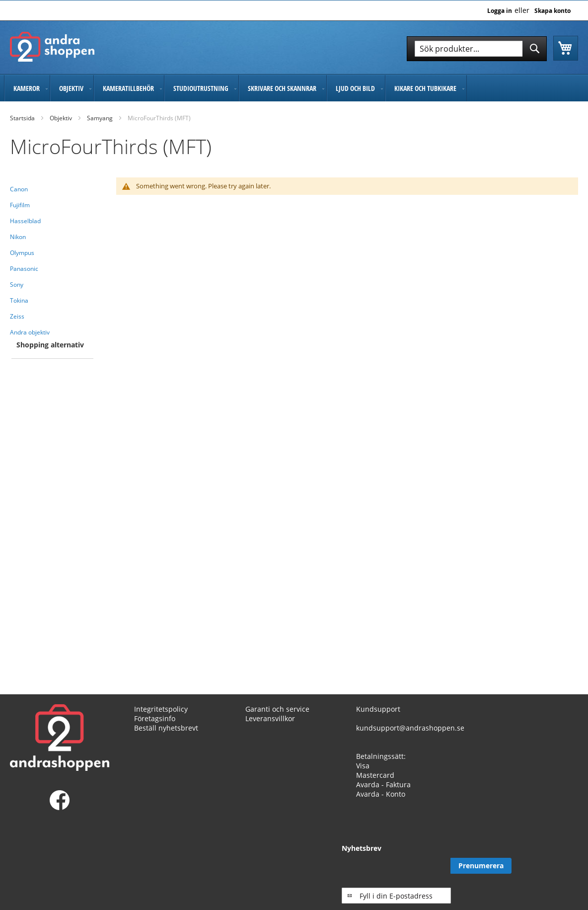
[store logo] (52, 47)
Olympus (22, 253)
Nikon (18, 237)
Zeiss (17, 316)
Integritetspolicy (161, 709)
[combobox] (477, 49)
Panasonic (24, 269)
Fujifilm (20, 205)
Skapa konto (552, 11)
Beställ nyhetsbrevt (166, 728)
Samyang (100, 118)
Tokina (19, 300)
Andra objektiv (30, 332)
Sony (17, 285)
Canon (19, 189)
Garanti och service (277, 709)
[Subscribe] (548, 866)
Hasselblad (25, 221)
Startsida (22, 118)
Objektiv (61, 118)
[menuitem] (27, 88)
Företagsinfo (155, 718)
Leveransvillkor (270, 718)
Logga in (500, 11)
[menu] (294, 88)
